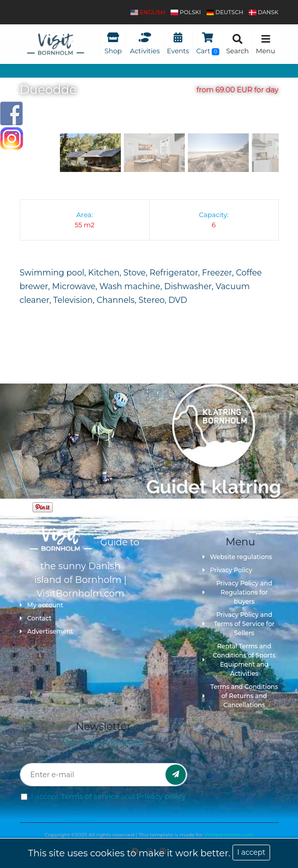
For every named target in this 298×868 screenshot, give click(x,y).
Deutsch (225, 12)
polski (186, 12)
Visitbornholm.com (229, 835)
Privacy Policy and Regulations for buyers (238, 592)
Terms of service (90, 796)
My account (42, 605)
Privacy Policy (227, 570)
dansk (263, 12)
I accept (251, 852)
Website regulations (237, 557)
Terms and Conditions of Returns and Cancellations (240, 696)
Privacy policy (161, 796)
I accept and (108, 796)
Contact (36, 618)
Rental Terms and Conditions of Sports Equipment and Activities (239, 660)
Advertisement (47, 631)
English (148, 12)
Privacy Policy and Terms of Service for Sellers (239, 624)
